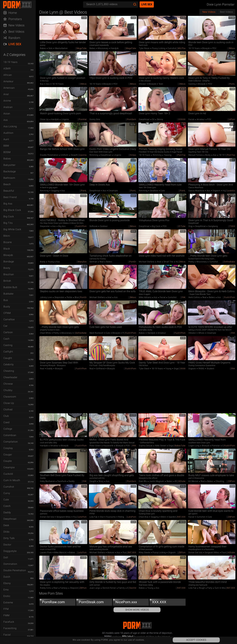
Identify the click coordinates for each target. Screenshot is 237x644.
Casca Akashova (197, 191)
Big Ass (8, 204)
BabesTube (180, 446)
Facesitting (10, 628)
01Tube (182, 226)
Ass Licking (10, 126)
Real (102, 262)
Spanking (173, 517)
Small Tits (168, 262)
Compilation (11, 442)
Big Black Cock (12, 210)
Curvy (7, 493)
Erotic (7, 596)
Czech (7, 506)
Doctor (7, 545)
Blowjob (8, 255)
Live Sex (15, 44)
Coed (6, 422)
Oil (153, 119)
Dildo (7, 532)
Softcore (94, 226)
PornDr (133, 262)
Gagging (55, 191)
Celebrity (9, 364)
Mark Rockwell (97, 333)
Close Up (9, 403)
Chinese (8, 384)
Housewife (108, 446)
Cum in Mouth (12, 480)
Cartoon (8, 332)
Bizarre (8, 242)
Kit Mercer (194, 481)
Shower (143, 84)
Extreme (8, 602)
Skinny (160, 119)
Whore (201, 333)
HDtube (182, 481)
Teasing (167, 155)
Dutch (7, 577)
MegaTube (82, 48)
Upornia (83, 155)
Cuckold (8, 474)
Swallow (154, 191)
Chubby (8, 390)
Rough (202, 588)
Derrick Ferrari (109, 588)
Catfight (8, 352)
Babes (7, 159)
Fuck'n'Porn (81, 226)
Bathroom (9, 178)
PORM (19, 5)
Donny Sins (95, 119)
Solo (50, 48)
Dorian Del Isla (47, 517)
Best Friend (10, 197)
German (94, 262)
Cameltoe (9, 319)
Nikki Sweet (161, 446)
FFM (6, 609)
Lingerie (65, 119)
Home (13, 13)
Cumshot (9, 487)
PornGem (132, 119)
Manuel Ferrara (196, 155)
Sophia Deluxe (146, 446)
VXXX (183, 369)
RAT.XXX (181, 517)
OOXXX (182, 119)
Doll (6, 557)
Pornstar (216, 446)
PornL (232, 84)
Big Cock (9, 216)
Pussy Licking (159, 48)
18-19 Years (11, 62)
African (8, 75)
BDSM (7, 152)
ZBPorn (231, 481)
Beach (7, 184)
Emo (6, 590)
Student (210, 369)
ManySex (82, 262)
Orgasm (216, 191)
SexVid (133, 588)
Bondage (9, 262)
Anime (7, 101)
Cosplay (8, 448)
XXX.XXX (168, 603)
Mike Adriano (145, 297)
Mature (111, 552)
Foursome (78, 517)
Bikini (7, 236)
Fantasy (64, 588)
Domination (10, 564)
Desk (6, 525)
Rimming (94, 155)
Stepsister (45, 226)
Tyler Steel (144, 369)
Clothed (8, 409)
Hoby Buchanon (48, 481)
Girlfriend (100, 369)
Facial (7, 635)
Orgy (191, 226)
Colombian (10, 435)
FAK (184, 297)
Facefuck (9, 622)
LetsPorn (82, 517)
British (7, 281)
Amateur (8, 81)
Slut (102, 517)
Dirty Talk (9, 538)
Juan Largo (95, 588)
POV (214, 48)
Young (51, 262)
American (9, 88)
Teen (161, 84)
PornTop (182, 155)
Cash (6, 339)
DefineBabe (229, 262)
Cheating (9, 371)
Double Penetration (15, 570)
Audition (8, 133)
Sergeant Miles (64, 517)
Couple (8, 461)
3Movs (232, 48)
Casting (8, 345)
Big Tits (8, 223)
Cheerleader (10, 377)
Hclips (133, 155)
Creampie (9, 467)
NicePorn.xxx (131, 603)
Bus (6, 300)
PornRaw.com (58, 603)
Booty (7, 268)
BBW (6, 146)
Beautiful (9, 191)
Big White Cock (12, 229)
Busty (7, 307)
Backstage (10, 171)
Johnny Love (46, 297)
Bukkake (8, 294)
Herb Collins (195, 297)
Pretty (192, 262)
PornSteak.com (94, 603)
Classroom (10, 397)
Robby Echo (46, 588)
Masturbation (61, 48)
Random (14, 38)
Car (5, 326)
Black (7, 249)
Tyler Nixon (145, 48)
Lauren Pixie (46, 552)
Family (122, 588)
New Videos (16, 25)
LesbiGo (231, 191)
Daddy (7, 512)
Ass (6, 120)
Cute (6, 500)
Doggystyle (10, 551)
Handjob (114, 48)
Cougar (8, 455)
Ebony (7, 583)
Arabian (8, 107)
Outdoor (103, 226)
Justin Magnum (157, 481)
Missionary (103, 48)
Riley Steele (145, 552)
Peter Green (95, 446)
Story (101, 481)
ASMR (7, 68)
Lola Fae (94, 517)
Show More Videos (137, 610)
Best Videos (16, 32)
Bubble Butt (10, 287)
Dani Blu (143, 481)
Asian (7, 114)
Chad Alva (144, 517)
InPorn (232, 119)
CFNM (7, 313)
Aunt (6, 139)
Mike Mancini (61, 552)
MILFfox (182, 48)
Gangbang (213, 226)
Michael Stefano (147, 262)
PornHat (83, 119)
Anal (6, 94)
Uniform (65, 155)
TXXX (232, 226)
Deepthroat (10, 519)
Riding (121, 517)
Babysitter (9, 165)
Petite (69, 297)
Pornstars (15, 19)
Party (210, 588)
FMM (7, 615)
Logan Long (194, 446)
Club (6, 416)
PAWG (201, 369)
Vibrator (192, 333)
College (8, 429)
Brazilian (9, 274)
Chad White (46, 333)
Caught (8, 358)
